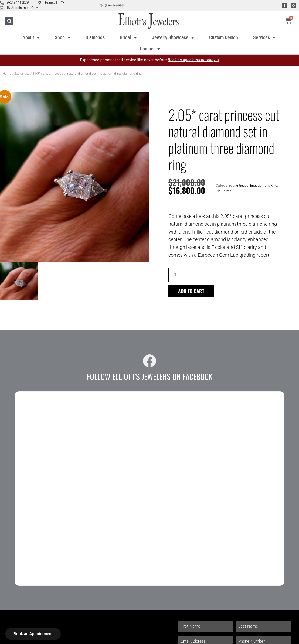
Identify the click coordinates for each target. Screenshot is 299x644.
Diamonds (95, 37)
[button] (9, 21)
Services (264, 37)
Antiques (242, 185)
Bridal (128, 37)
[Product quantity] (177, 275)
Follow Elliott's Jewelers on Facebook (150, 376)
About (31, 37)
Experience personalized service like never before (150, 60)
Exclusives (22, 74)
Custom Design (224, 37)
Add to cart (191, 291)
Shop (63, 37)
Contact (150, 49)
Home (7, 74)
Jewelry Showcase (173, 37)
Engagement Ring (264, 185)
